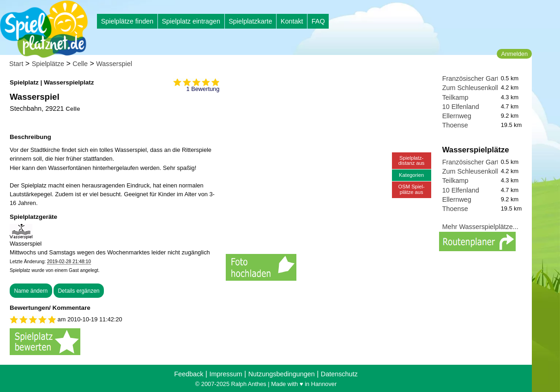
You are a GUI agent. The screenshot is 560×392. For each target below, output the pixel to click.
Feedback (189, 374)
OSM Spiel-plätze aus (412, 189)
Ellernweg (457, 116)
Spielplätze (48, 64)
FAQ (318, 21)
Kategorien (411, 175)
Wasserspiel (114, 64)
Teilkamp (455, 97)
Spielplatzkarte (250, 21)
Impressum (226, 374)
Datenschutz (339, 374)
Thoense (455, 125)
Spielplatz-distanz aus (412, 160)
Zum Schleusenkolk (471, 88)
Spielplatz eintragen (191, 21)
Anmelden (514, 54)
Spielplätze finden (127, 21)
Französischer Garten (474, 78)
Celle (80, 64)
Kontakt (292, 21)
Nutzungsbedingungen (282, 374)
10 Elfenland (461, 107)
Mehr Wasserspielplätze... (480, 227)
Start (16, 64)
